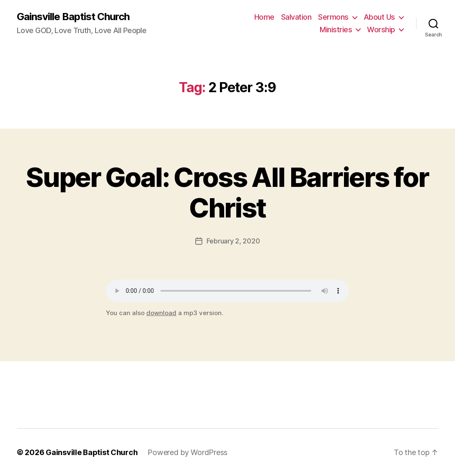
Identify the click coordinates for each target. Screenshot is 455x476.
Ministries (336, 30)
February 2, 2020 (233, 241)
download (161, 313)
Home (264, 17)
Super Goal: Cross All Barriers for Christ (227, 192)
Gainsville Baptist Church (73, 17)
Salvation (296, 17)
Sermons (333, 17)
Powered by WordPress (187, 452)
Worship (381, 30)
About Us (379, 17)
